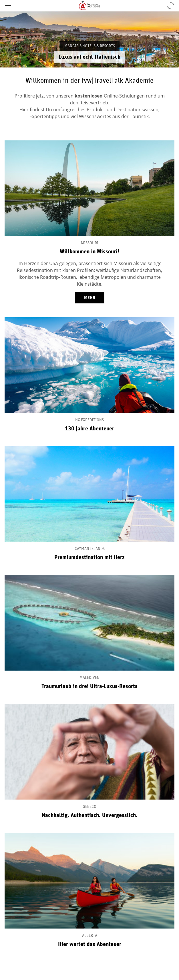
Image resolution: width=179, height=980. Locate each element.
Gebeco (89, 807)
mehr (90, 298)
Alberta (90, 936)
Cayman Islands (90, 549)
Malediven (89, 678)
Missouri (90, 243)
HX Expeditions (89, 420)
